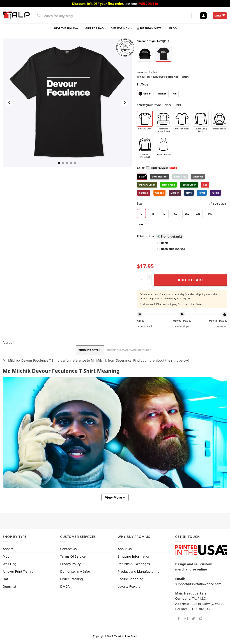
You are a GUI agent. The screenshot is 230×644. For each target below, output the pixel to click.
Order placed (144, 326)
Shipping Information (134, 556)
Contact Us (68, 549)
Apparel (9, 549)
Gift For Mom (121, 28)
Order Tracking (72, 579)
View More (113, 497)
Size (181, 204)
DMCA (65, 586)
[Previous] (10, 103)
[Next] (124, 103)
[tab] (90, 350)
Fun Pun (153, 72)
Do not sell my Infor (75, 571)
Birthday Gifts (150, 28)
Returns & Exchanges (134, 564)
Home (140, 72)
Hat (5, 579)
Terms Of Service (73, 556)
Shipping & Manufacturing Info (129, 350)
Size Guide (219, 203)
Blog (173, 28)
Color (152, 168)
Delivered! (221, 326)
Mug (6, 556)
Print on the (146, 236)
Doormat (10, 586)
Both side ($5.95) (171, 249)
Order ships (182, 326)
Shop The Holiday (67, 28)
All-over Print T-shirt (18, 571)
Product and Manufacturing (139, 571)
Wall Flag (10, 564)
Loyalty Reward (129, 586)
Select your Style (149, 105)
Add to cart (190, 280)
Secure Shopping (131, 579)
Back (163, 243)
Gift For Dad (96, 28)
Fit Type (143, 84)
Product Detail (90, 350)
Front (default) (170, 236)
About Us (125, 549)
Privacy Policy (70, 564)
